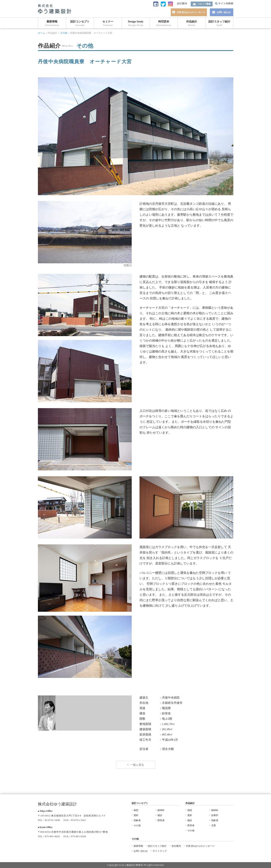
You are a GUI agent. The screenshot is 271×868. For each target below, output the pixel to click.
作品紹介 (192, 23)
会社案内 (182, 3)
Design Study (136, 23)
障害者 (161, 820)
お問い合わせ (224, 12)
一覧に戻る (137, 765)
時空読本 (164, 23)
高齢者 (137, 820)
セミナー (108, 23)
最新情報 (52, 23)
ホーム (41, 33)
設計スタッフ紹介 (219, 23)
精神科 (161, 810)
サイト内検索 (226, 3)
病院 (136, 810)
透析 (136, 815)
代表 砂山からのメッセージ (191, 12)
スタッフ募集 (204, 4)
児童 (214, 825)
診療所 (215, 815)
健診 (160, 815)
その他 (64, 33)
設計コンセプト (80, 23)
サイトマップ (160, 851)
